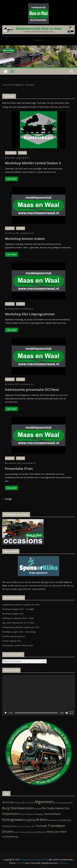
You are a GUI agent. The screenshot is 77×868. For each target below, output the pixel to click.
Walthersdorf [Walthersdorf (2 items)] (41, 832)
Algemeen (10, 228)
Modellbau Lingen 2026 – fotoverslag (19, 632)
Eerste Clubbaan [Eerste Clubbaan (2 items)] (26, 814)
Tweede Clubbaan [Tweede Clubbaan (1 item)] (20, 832)
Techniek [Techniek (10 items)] (41, 826)
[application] (38, 695)
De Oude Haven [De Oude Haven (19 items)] (53, 808)
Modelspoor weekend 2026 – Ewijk (18, 618)
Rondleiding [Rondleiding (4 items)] (65, 820)
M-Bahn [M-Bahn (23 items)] (42, 820)
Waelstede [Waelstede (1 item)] (31, 832)
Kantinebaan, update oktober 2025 (18, 645)
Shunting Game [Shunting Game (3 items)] (9, 826)
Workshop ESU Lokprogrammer (30, 314)
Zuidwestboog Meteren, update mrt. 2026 (21, 605)
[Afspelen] (6, 713)
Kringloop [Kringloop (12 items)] (29, 820)
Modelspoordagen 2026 (13, 614)
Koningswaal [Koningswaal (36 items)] (12, 819)
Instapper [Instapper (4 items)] (39, 814)
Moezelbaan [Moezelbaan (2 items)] (53, 820)
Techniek (22, 153)
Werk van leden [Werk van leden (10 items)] (57, 832)
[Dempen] (67, 713)
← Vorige (7, 499)
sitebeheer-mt (24, 158)
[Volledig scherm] (71, 713)
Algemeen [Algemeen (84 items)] (44, 802)
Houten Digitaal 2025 (12, 641)
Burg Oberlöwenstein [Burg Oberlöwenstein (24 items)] (18, 808)
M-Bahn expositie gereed (13, 636)
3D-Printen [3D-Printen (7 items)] (8, 802)
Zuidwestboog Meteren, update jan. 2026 (21, 627)
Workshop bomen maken (25, 239)
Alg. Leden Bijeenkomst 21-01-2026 (18, 623)
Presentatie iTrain (19, 469)
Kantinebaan (11, 153)
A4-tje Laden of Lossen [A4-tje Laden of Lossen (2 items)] (24, 803)
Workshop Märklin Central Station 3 (33, 163)
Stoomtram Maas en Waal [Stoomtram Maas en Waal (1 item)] (26, 826)
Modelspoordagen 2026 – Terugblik (18, 609)
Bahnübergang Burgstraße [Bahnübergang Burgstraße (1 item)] (63, 803)
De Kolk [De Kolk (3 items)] (38, 809)
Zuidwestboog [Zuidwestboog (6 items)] (10, 836)
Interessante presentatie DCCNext (32, 389)
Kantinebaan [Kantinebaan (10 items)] (53, 814)
